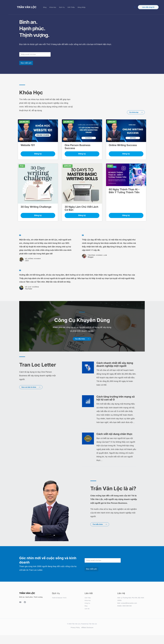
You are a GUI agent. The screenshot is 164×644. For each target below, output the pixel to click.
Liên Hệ (87, 610)
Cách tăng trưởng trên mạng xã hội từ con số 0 (116, 400)
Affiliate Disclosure (87, 629)
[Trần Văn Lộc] (27, 7)
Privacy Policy (75, 629)
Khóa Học (53, 7)
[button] (135, 7)
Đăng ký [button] (38, 154)
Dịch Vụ (62, 7)
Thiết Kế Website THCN (60, 600)
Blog (45, 7)
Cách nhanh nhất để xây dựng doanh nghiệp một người (115, 366)
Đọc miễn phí (26, 63)
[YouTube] (20, 604)
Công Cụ (88, 605)
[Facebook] (25, 604)
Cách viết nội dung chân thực (114, 436)
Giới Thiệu (71, 7)
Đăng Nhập (82, 7)
